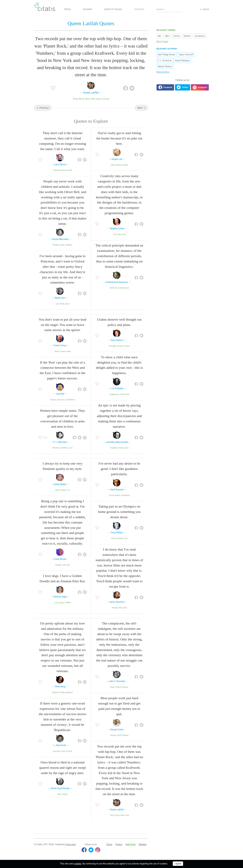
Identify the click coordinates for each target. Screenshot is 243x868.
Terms (109, 844)
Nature (125, 687)
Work (62, 245)
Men (60, 794)
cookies (78, 864)
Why (120, 608)
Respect (69, 692)
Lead (68, 351)
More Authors (163, 72)
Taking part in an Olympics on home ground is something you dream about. (119, 512)
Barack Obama (165, 66)
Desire (117, 495)
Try (69, 490)
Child (122, 394)
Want (57, 351)
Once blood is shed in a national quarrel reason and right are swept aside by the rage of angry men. (63, 768)
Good (111, 495)
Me (159, 36)
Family (176, 36)
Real (112, 687)
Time (75, 99)
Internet (56, 170)
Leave (63, 351)
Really (125, 165)
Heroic (121, 448)
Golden (68, 603)
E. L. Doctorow (165, 60)
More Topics (162, 41)
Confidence (70, 400)
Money (126, 735)
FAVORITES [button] (139, 9)
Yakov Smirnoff (186, 55)
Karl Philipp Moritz (167, 55)
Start (113, 165)
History (118, 687)
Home (114, 538)
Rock (82, 99)
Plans (128, 346)
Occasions (200, 36)
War (125, 608)
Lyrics (99, 99)
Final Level (71, 844)
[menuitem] (109, 845)
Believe (55, 692)
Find (127, 394)
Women (56, 448)
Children (69, 245)
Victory (69, 751)
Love (70, 448)
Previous (44, 108)
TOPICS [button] (67, 9)
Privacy (119, 844)
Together (114, 448)
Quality (63, 490)
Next (140, 108)
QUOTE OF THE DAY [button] (113, 9)
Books (119, 165)
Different (113, 288)
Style (57, 490)
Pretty (62, 304)
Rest (68, 304)
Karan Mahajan (182, 60)
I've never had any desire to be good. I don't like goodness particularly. (119, 469)
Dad (124, 234)
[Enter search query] (170, 9)
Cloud (70, 170)
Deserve (121, 346)
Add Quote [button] (130, 844)
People (56, 245)
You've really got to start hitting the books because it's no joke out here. (119, 138)
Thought (112, 346)
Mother (187, 36)
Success (60, 400)
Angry (65, 794)
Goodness (125, 495)
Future (53, 400)
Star (68, 565)
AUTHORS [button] (87, 9)
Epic (127, 448)
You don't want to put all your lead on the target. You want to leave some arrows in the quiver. (62, 325)
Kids (119, 234)
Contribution (124, 288)
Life (57, 304)
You (126, 538)
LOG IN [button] (206, 9)
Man (167, 36)
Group (106, 99)
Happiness (114, 394)
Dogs (61, 603)
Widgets (142, 844)
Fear (63, 751)
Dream (120, 538)
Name (63, 170)
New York (90, 99)
